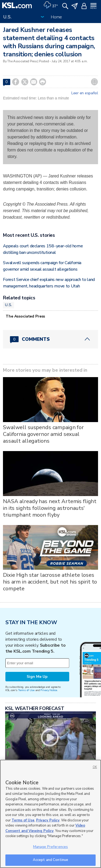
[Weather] (51, 5)
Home (56, 17)
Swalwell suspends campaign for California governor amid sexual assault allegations (43, 434)
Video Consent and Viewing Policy (45, 828)
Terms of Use (26, 690)
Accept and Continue (50, 860)
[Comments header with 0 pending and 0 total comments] (50, 339)
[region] (50, 814)
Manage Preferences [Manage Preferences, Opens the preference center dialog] (50, 847)
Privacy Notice (49, 690)
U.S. (8, 305)
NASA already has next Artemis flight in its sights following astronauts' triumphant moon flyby (50, 508)
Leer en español (85, 93)
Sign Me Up (37, 677)
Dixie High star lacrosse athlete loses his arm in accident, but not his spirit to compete (50, 582)
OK (95, 767)
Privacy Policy (48, 820)
